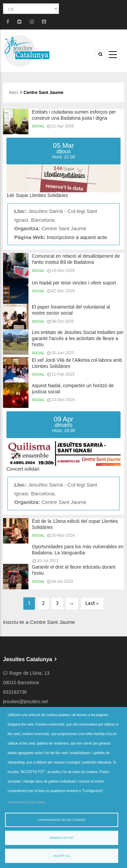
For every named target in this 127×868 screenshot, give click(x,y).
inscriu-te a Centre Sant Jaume (39, 622)
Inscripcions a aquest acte (77, 237)
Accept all (62, 856)
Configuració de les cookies (62, 820)
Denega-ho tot (62, 838)
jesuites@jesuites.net (26, 702)
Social (38, 126)
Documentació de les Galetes (27, 802)
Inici (14, 92)
